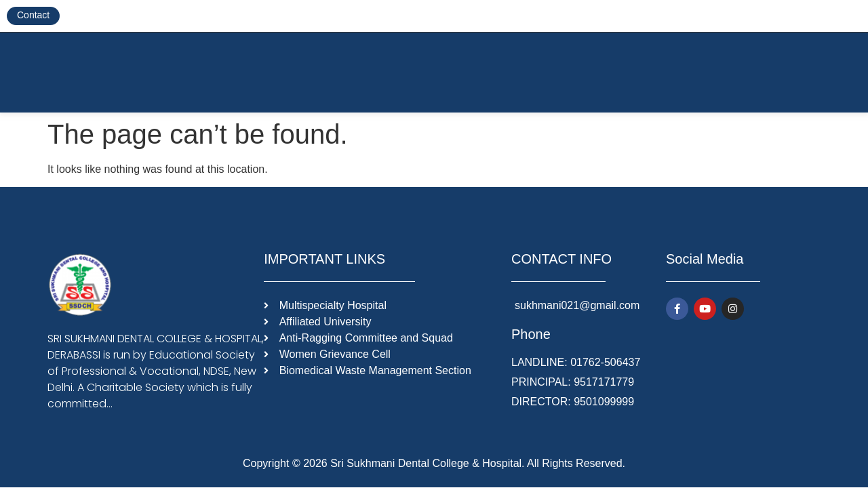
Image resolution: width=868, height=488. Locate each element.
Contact (33, 15)
